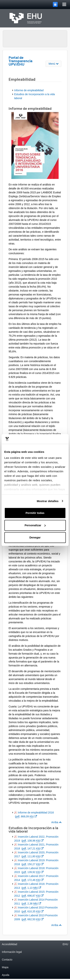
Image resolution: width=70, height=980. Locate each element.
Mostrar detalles (48, 501)
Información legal (12, 952)
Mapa (5, 967)
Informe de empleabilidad (29, 90)
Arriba (56, 822)
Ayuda (6, 975)
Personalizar (35, 525)
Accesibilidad (10, 944)
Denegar (35, 537)
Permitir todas (35, 513)
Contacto (7, 960)
